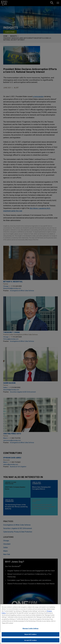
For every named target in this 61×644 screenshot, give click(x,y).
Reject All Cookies (30, 635)
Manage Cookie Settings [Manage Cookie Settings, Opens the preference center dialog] (31, 630)
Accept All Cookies (30, 641)
